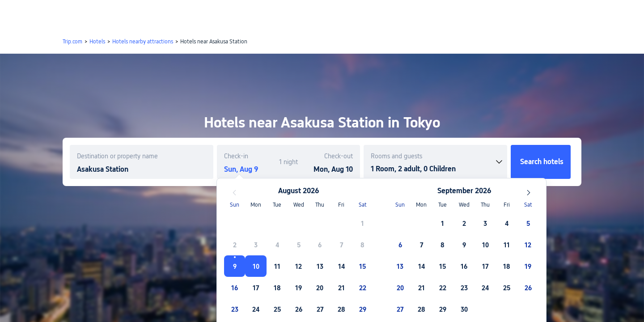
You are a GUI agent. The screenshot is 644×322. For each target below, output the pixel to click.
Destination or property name (117, 156)
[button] (569, 15)
